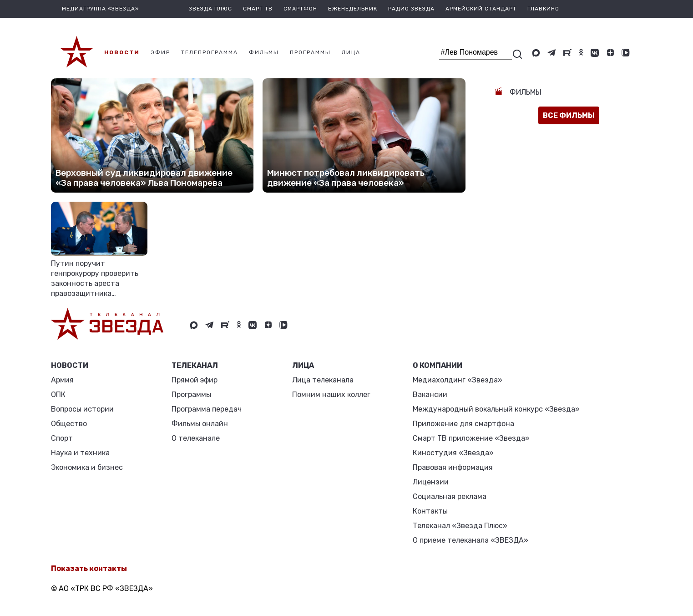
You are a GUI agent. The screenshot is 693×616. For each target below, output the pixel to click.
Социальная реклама (450, 496)
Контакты (430, 511)
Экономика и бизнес (87, 467)
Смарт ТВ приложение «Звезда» (471, 438)
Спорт (62, 438)
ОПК (58, 395)
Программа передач (207, 409)
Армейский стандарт (481, 9)
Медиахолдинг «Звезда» (458, 380)
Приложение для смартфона (463, 424)
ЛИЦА (303, 365)
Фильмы (525, 92)
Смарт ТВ (258, 9)
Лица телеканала (323, 380)
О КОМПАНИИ (438, 365)
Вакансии (430, 395)
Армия (62, 380)
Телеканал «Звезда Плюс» (460, 526)
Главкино (543, 9)
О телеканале (196, 438)
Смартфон (300, 9)
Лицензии (431, 482)
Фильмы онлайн (200, 424)
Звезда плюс (210, 9)
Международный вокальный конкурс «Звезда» (496, 409)
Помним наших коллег (331, 395)
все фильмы (569, 115)
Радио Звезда (411, 9)
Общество (69, 424)
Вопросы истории (82, 409)
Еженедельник (353, 9)
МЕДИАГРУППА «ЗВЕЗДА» (100, 9)
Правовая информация (453, 467)
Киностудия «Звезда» (453, 453)
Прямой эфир (195, 380)
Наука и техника (80, 453)
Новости (70, 365)
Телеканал (195, 365)
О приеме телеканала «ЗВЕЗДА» (470, 540)
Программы (191, 395)
